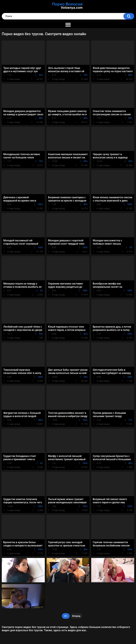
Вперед (76, 616)
